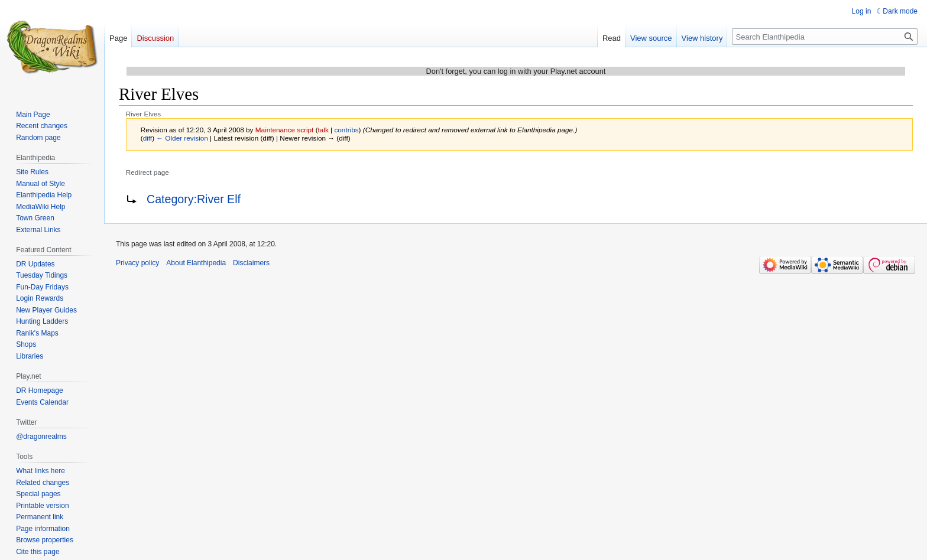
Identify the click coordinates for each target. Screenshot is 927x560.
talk (323, 130)
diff (148, 138)
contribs (346, 130)
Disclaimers (251, 263)
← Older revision (182, 138)
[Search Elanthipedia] (825, 37)
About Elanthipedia (196, 263)
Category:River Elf (194, 199)
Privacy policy (137, 263)
